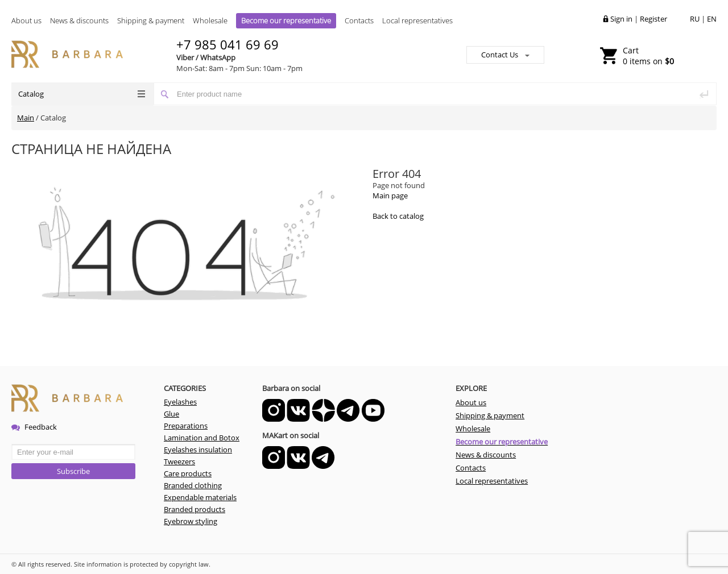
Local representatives (417, 20)
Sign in (621, 19)
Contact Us (505, 55)
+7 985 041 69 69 (227, 44)
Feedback (34, 427)
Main (26, 118)
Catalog (82, 94)
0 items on (648, 56)
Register (653, 19)
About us (26, 20)
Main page (390, 196)
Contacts (359, 20)
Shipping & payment (151, 20)
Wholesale (210, 20)
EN (712, 19)
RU (695, 19)
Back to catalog (398, 216)
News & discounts (79, 20)
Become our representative (286, 20)
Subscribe (73, 471)
